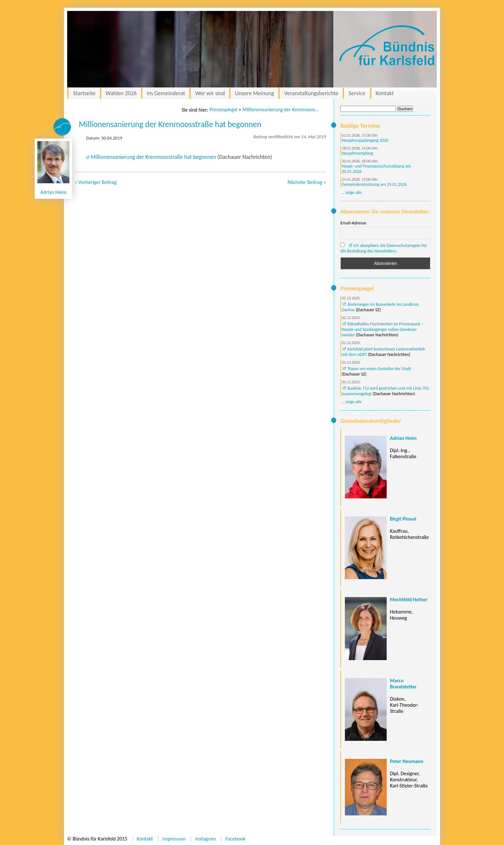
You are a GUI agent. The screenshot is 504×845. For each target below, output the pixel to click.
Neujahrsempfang (357, 153)
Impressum (174, 839)
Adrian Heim (54, 192)
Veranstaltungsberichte (311, 93)
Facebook (235, 839)
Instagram (206, 839)
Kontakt (385, 93)
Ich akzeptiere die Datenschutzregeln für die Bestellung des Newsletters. (384, 248)
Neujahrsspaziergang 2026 (365, 140)
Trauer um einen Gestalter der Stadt (379, 369)
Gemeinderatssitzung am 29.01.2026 (374, 184)
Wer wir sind (210, 93)
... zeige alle (351, 192)
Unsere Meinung (254, 93)
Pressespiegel (223, 109)
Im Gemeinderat (166, 93)
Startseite (84, 93)
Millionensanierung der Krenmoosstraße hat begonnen (281, 109)
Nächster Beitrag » (307, 182)
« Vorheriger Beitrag (96, 182)
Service (357, 93)
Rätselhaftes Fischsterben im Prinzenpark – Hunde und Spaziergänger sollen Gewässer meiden (382, 329)
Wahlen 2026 (121, 93)
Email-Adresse (353, 223)
